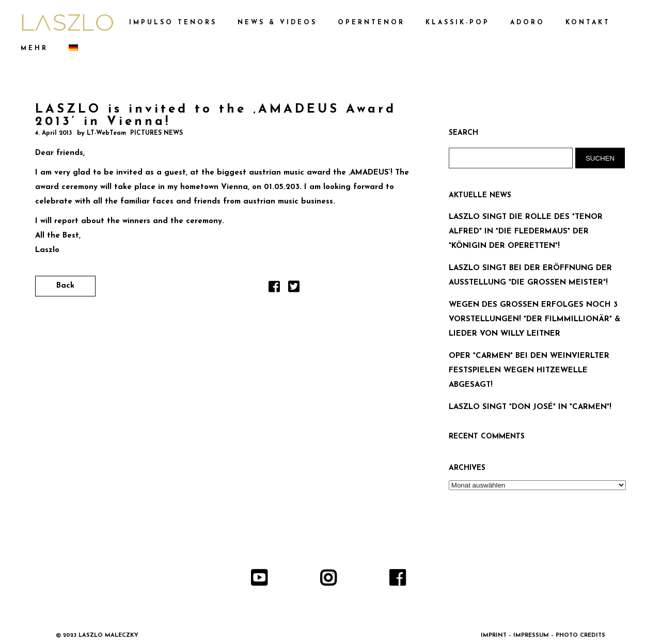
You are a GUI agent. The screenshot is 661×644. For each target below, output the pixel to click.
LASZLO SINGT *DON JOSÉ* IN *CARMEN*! (530, 407)
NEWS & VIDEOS (277, 23)
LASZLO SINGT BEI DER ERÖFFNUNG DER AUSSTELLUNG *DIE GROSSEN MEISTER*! (530, 276)
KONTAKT (588, 23)
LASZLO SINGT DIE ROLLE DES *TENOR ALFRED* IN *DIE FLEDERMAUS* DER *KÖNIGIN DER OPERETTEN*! (526, 232)
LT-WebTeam (106, 133)
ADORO (528, 23)
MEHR (34, 49)
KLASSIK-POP (458, 23)
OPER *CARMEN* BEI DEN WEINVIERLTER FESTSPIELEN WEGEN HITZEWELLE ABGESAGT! (529, 371)
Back (65, 286)
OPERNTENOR (371, 23)
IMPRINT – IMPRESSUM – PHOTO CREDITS (543, 635)
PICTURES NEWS (156, 133)
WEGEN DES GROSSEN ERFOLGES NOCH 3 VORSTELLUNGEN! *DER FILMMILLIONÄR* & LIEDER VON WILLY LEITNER (534, 319)
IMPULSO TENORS (173, 23)
